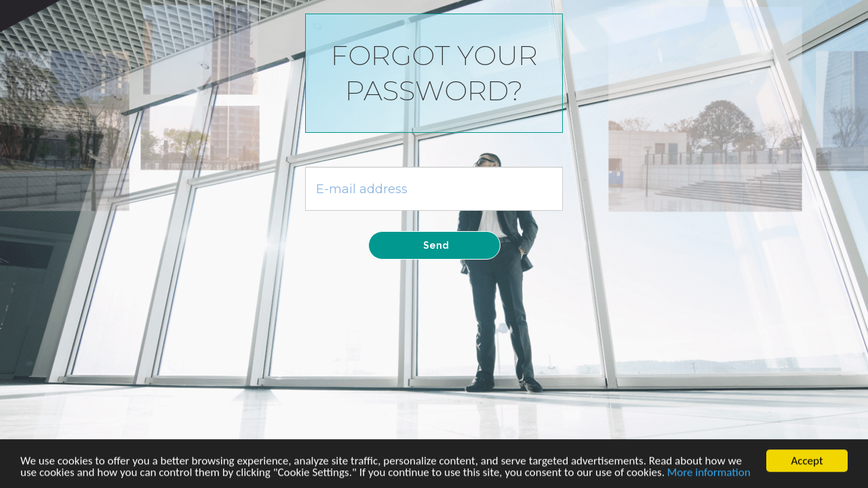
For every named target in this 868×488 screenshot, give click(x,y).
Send (436, 245)
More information (709, 473)
